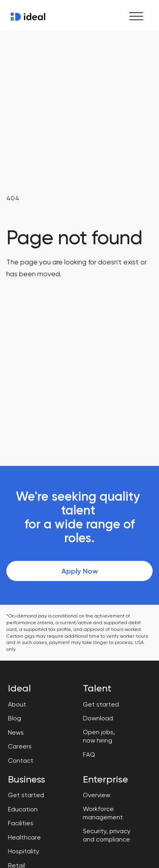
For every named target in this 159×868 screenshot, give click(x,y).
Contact (21, 761)
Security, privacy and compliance (107, 835)
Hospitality (24, 851)
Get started (101, 704)
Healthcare (24, 837)
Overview (97, 795)
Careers (20, 746)
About (17, 704)
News (16, 732)
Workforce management (103, 813)
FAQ (89, 755)
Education (23, 809)
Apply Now (80, 571)
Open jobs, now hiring (99, 736)
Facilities (21, 823)
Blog (14, 718)
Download (98, 718)
